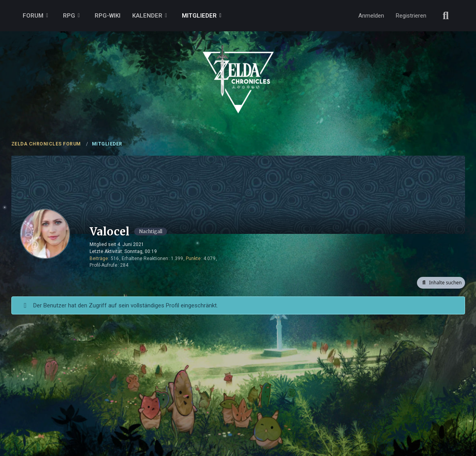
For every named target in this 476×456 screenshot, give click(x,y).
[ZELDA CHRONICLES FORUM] (238, 70)
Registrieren (411, 16)
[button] (441, 283)
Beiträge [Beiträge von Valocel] (99, 259)
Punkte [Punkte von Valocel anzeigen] (193, 259)
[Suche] (446, 16)
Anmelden (371, 16)
